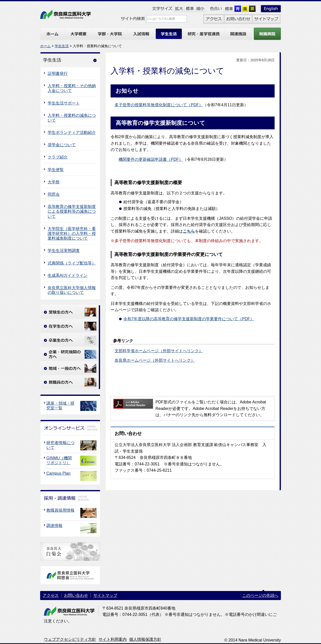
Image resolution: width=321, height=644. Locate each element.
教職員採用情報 (60, 510)
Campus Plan (58, 473)
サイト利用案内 (113, 639)
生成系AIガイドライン (68, 275)
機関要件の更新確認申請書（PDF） (151, 159)
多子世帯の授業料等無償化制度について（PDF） (159, 105)
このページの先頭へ (260, 595)
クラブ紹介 (58, 157)
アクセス (51, 595)
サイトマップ (105, 595)
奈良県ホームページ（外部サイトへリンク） (155, 360)
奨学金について (62, 145)
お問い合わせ (76, 595)
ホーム (45, 46)
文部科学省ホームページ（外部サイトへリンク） (159, 351)
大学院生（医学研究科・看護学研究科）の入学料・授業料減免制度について (72, 233)
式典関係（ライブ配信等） (72, 263)
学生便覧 (56, 170)
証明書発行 (58, 73)
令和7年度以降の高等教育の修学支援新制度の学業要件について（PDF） (189, 319)
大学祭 (54, 182)
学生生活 (62, 46)
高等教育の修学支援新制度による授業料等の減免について (72, 211)
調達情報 (54, 526)
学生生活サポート (64, 103)
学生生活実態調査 (64, 251)
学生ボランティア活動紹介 (72, 132)
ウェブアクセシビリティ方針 (70, 639)
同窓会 (54, 194)
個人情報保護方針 (145, 639)
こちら (189, 231)
